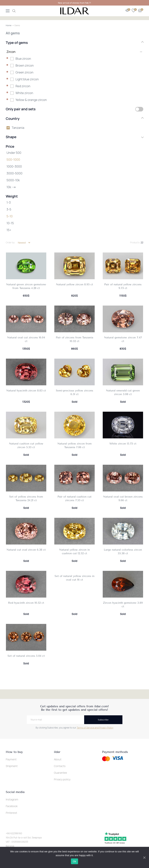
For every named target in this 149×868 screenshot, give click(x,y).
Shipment (12, 766)
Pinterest (11, 813)
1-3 (9, 202)
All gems (13, 33)
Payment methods (115, 752)
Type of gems (74, 43)
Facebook (12, 806)
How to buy (14, 752)
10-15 (10, 223)
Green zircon (24, 72)
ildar (57, 752)
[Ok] (144, 858)
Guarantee (61, 773)
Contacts (60, 766)
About (58, 759)
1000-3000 (14, 166)
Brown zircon (25, 65)
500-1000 (13, 160)
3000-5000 (14, 173)
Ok (74, 861)
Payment (11, 759)
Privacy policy (62, 779)
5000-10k (13, 180)
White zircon (24, 93)
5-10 (10, 216)
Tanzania (18, 128)
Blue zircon (23, 59)
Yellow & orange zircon (31, 100)
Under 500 (14, 153)
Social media (15, 792)
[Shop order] (24, 243)
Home (9, 25)
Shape (74, 137)
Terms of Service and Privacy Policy (95, 728)
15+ (9, 230)
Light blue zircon (27, 79)
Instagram (12, 799)
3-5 (9, 209)
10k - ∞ (11, 187)
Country (74, 119)
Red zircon (23, 86)
